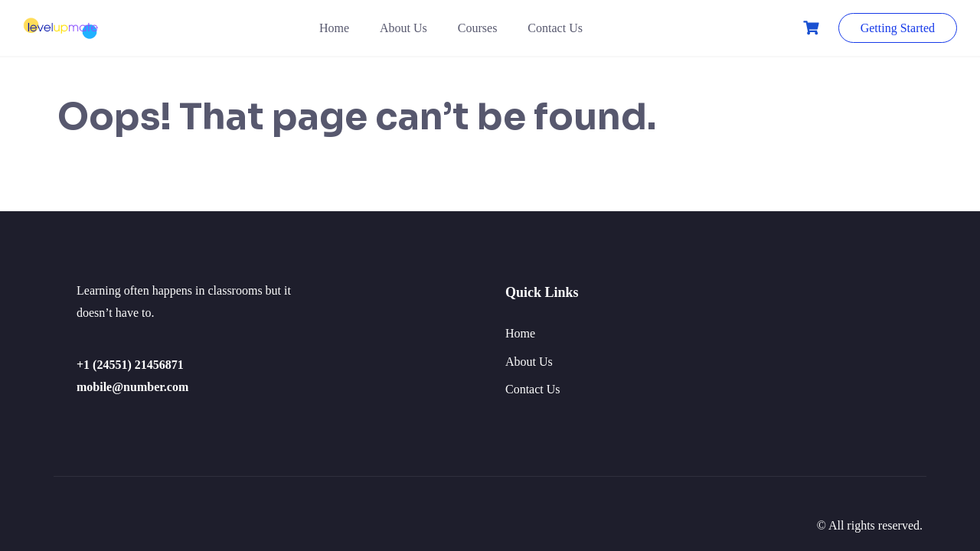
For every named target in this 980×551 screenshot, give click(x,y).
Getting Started (898, 28)
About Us (403, 28)
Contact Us (555, 28)
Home (334, 28)
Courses (478, 28)
